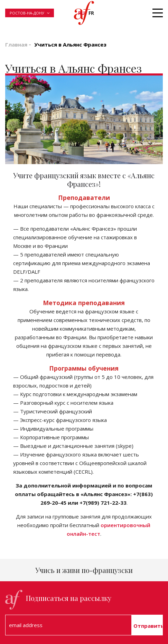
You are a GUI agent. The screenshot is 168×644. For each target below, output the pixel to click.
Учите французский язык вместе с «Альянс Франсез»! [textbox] (84, 180)
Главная (16, 44)
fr (91, 13)
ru (81, 13)
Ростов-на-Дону (27, 13)
